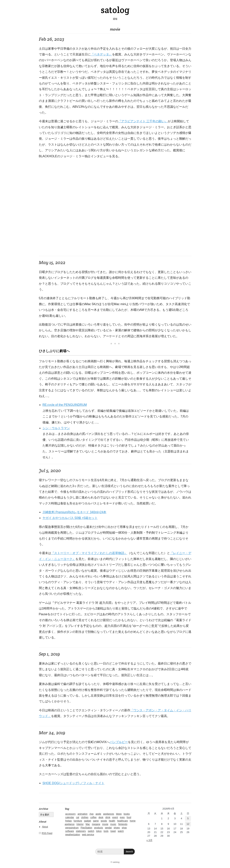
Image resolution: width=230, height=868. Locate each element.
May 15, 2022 (52, 262)
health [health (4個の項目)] (112, 821)
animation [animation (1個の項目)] (83, 814)
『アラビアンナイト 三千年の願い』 (143, 121)
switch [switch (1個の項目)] (91, 831)
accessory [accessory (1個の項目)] (71, 814)
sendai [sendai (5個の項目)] (108, 828)
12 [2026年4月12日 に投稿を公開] (188, 824)
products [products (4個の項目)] (99, 828)
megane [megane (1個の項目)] (96, 824)
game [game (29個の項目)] (96, 821)
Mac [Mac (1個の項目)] (88, 824)
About (45, 827)
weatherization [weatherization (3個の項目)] (73, 835)
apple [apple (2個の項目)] (98, 814)
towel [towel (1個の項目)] (113, 831)
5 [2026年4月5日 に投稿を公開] (188, 818)
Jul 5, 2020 (50, 470)
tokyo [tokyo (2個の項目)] (99, 831)
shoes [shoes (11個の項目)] (117, 828)
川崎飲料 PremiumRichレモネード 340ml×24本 (75, 512)
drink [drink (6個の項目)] (108, 817)
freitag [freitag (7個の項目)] (69, 821)
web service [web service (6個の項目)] (88, 835)
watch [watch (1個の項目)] (121, 831)
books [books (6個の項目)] (127, 814)
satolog (115, 10)
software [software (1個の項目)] (70, 831)
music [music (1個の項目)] (113, 824)
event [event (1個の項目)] (115, 817)
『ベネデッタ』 (101, 54)
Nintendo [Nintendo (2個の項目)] (123, 824)
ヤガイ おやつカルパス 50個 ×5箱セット (70, 518)
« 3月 (149, 840)
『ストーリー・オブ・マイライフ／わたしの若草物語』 (89, 553)
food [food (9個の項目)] (129, 817)
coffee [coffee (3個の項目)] (93, 817)
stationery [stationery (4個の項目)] (81, 831)
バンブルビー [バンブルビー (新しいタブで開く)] (119, 742)
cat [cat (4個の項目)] (78, 817)
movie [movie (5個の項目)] (105, 824)
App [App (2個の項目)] (91, 814)
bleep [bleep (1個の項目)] (119, 814)
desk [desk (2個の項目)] (101, 817)
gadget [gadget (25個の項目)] (88, 821)
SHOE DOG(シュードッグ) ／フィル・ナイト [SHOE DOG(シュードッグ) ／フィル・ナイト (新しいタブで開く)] (73, 783)
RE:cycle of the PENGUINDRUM (65, 405)
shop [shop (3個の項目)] (124, 828)
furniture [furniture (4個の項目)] (78, 821)
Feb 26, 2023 (52, 39)
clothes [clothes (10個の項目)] (85, 817)
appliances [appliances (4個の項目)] (109, 814)
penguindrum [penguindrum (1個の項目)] (72, 828)
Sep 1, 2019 (49, 654)
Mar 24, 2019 (52, 733)
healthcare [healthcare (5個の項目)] (123, 821)
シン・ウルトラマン (56, 428)
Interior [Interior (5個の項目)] (80, 824)
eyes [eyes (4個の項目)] (122, 817)
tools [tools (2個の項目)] (106, 831)
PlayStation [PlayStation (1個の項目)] (86, 828)
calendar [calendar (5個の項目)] (70, 817)
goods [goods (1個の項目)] (104, 821)
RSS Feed (47, 833)
